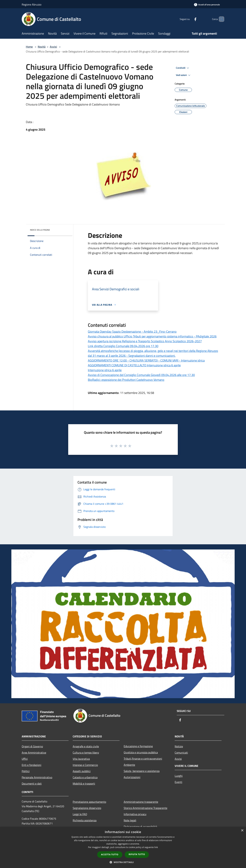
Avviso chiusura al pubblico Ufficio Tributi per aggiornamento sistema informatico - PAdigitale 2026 (152, 336)
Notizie (179, 746)
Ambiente (129, 765)
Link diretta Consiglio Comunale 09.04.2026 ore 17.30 (123, 346)
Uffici (25, 759)
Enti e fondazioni (32, 765)
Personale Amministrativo (37, 777)
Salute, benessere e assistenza (142, 771)
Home (29, 47)
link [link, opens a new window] (156, 847)
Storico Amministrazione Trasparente (145, 808)
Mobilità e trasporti (84, 784)
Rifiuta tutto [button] (137, 854)
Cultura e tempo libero (86, 753)
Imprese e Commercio (85, 765)
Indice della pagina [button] (40, 230)
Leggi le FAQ (80, 814)
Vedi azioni (184, 75)
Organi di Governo (32, 746)
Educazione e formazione (138, 746)
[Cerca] (220, 19)
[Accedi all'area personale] (207, 5)
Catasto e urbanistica (85, 777)
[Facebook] (189, 19)
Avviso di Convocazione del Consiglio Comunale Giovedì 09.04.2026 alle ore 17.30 (141, 375)
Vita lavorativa (81, 759)
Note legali (130, 820)
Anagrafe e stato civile (86, 746)
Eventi (178, 782)
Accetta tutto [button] (110, 854)
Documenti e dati (32, 784)
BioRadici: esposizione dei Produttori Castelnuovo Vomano (126, 380)
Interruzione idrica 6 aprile (105, 370)
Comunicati (181, 753)
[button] (123, 862)
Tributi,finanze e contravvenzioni (143, 759)
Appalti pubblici (82, 771)
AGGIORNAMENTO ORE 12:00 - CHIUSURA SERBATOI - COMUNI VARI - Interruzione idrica (146, 360)
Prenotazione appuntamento (89, 802)
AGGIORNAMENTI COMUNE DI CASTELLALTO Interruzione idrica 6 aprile (134, 365)
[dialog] (123, 847)
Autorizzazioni (132, 777)
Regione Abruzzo (32, 4)
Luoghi (179, 776)
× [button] (242, 831)
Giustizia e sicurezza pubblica (141, 752)
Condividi (183, 68)
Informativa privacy (135, 814)
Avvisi (53, 47)
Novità (42, 47)
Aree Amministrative (34, 753)
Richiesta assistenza (85, 820)
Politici (26, 771)
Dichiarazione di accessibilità (140, 827)
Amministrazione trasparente (141, 802)
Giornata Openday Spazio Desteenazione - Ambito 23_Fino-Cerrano (132, 332)
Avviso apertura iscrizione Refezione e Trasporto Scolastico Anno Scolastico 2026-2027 (145, 341)
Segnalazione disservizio (87, 808)
